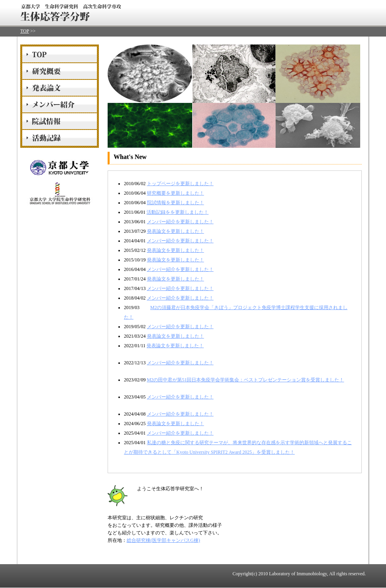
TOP (25, 31)
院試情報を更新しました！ (176, 203)
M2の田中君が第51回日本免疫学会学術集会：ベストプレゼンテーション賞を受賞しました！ (246, 380)
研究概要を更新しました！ (176, 193)
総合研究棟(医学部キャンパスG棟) (163, 540)
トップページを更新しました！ (180, 184)
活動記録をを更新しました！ (178, 212)
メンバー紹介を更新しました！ (180, 222)
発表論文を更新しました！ (176, 231)
